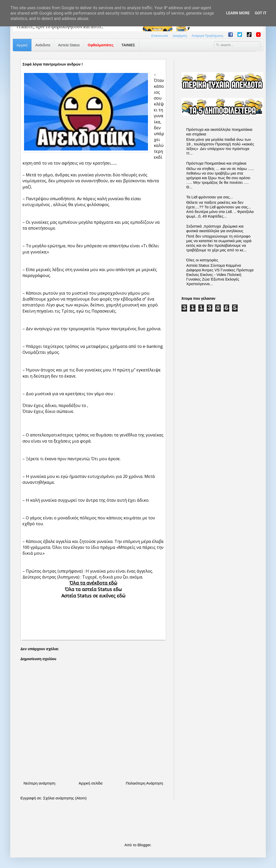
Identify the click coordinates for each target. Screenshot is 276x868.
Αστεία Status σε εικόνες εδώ (93, 596)
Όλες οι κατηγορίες (202, 260)
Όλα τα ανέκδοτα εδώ (93, 583)
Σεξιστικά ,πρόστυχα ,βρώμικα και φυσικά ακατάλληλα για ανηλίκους (215, 228)
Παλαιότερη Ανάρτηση (144, 783)
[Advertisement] (93, 615)
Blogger (144, 845)
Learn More (238, 13)
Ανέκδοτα (43, 45)
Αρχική (22, 45)
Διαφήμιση (180, 36)
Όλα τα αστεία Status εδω (93, 589)
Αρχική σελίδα (90, 783)
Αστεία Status (69, 45)
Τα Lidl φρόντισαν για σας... (210, 197)
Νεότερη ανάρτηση (39, 783)
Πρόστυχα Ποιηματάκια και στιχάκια (216, 163)
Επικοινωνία (160, 36)
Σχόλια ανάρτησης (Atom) (65, 798)
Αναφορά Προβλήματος (208, 36)
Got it (261, 13)
